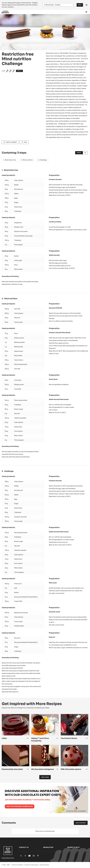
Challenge (43, 160)
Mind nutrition (28, 160)
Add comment (81, 823)
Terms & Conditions (18, 865)
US (85, 153)
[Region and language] (59, 5)
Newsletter (48, 847)
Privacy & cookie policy (31, 865)
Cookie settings (44, 865)
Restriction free (10, 160)
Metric (79, 153)
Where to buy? (74, 847)
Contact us (24, 847)
